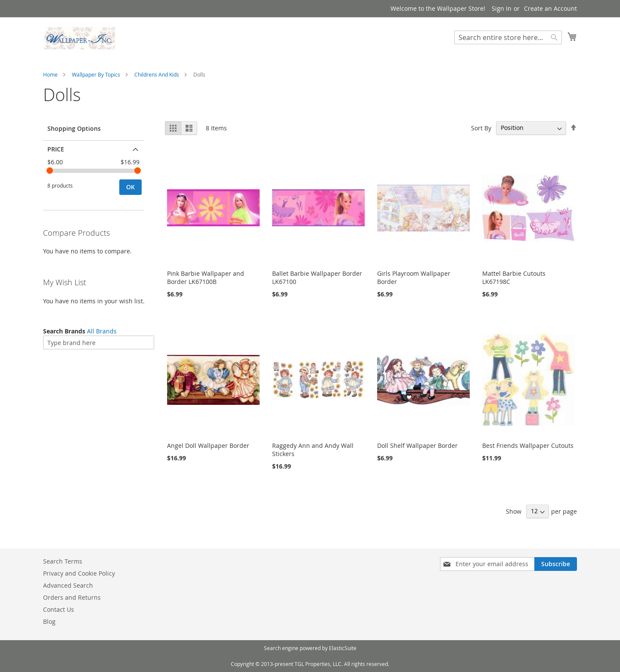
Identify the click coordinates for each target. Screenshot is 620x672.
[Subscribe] (556, 564)
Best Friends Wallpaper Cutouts (528, 445)
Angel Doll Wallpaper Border (208, 445)
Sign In (502, 8)
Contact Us (59, 609)
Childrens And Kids (157, 74)
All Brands (102, 331)
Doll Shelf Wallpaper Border (417, 445)
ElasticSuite (343, 648)
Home (50, 74)
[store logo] (80, 38)
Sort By (481, 128)
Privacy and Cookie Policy (79, 573)
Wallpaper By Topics (96, 74)
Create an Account (550, 8)
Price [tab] (56, 149)
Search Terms (63, 561)
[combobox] (508, 37)
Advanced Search (68, 585)
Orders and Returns (72, 597)
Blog (49, 621)
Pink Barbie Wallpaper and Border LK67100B (206, 277)
